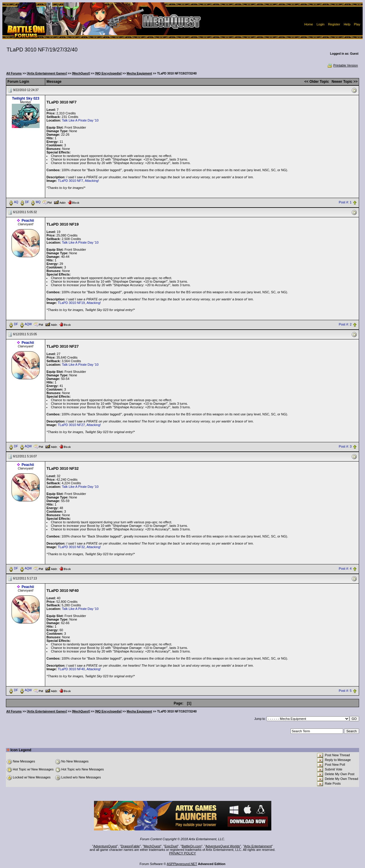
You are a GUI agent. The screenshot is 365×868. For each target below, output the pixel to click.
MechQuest (152, 846)
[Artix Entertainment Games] (47, 73)
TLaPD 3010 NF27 (72, 425)
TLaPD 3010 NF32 (72, 547)
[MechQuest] (81, 73)
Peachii (28, 221)
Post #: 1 (345, 202)
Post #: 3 (345, 446)
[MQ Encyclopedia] (108, 73)
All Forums (14, 73)
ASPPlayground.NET (182, 864)
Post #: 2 (345, 324)
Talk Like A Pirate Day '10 (80, 120)
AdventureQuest (105, 846)
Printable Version (342, 65)
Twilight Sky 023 (25, 98)
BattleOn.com (192, 846)
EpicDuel (171, 846)
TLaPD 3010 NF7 (71, 181)
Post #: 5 (345, 691)
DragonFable (130, 846)
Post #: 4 (345, 569)
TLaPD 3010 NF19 (72, 303)
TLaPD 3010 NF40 (72, 669)
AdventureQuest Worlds (223, 846)
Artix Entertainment (258, 846)
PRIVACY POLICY (182, 853)
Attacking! (92, 181)
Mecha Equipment (139, 73)
